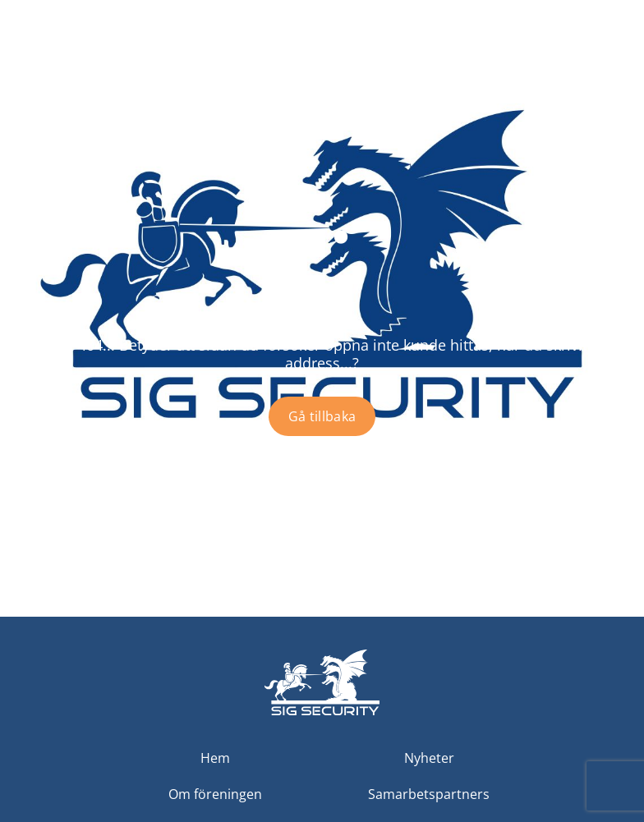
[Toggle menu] (616, 66)
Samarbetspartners (429, 794)
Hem (215, 758)
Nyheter (429, 758)
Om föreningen (215, 794)
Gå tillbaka (322, 416)
